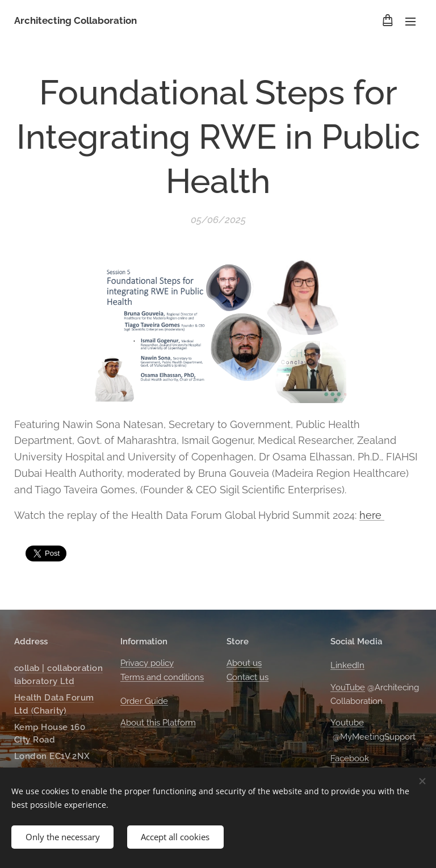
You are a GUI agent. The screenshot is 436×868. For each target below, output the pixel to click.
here (372, 515)
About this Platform (158, 723)
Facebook (350, 758)
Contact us (248, 677)
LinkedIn (347, 666)
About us (244, 664)
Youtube (347, 723)
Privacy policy (147, 664)
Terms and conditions (162, 677)
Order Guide (144, 701)
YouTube (348, 687)
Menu (410, 22)
